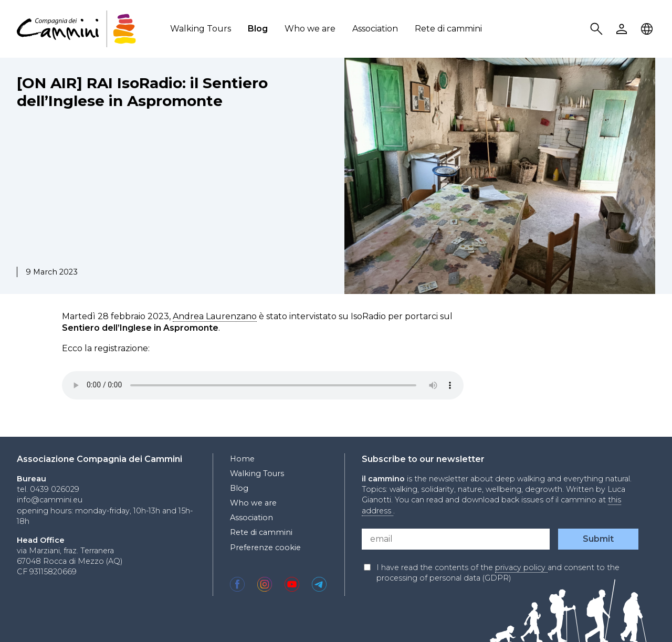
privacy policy (521, 567)
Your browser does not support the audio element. (263, 385)
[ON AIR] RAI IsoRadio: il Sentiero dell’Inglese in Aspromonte (142, 92)
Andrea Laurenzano (215, 316)
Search (598, 29)
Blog (258, 29)
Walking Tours (201, 29)
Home (242, 459)
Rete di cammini (448, 29)
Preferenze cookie (265, 548)
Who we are (310, 29)
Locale (648, 29)
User (623, 29)
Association (375, 29)
